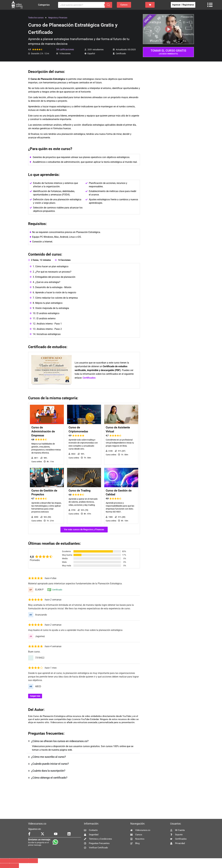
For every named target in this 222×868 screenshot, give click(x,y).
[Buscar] (108, 5)
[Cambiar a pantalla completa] (14, 861)
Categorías (45, 5)
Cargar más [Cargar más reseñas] (35, 696)
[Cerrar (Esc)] (33, 861)
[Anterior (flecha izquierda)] (5, 866)
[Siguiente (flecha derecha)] (14, 866)
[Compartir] (24, 861)
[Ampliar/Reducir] (5, 861)
